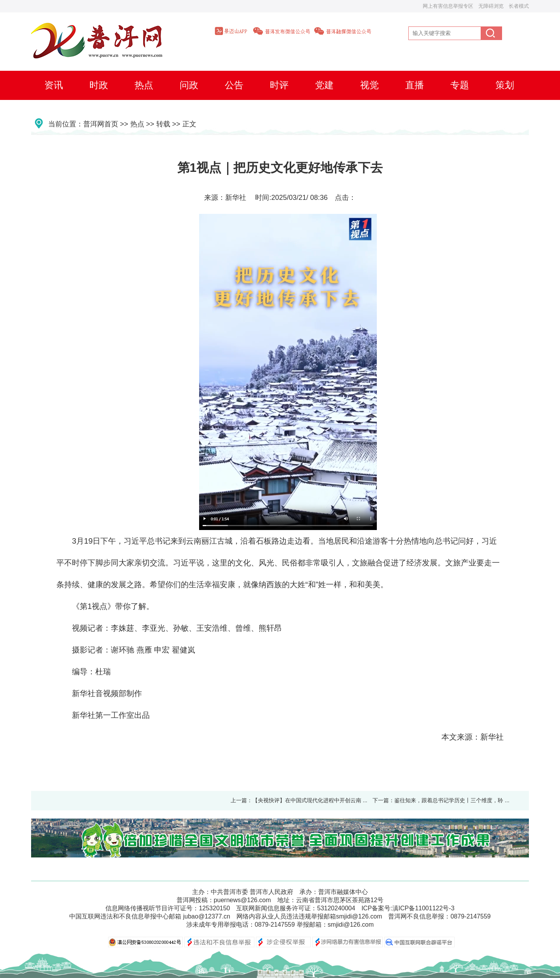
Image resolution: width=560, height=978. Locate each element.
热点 (137, 124)
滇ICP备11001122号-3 (423, 908)
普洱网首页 (101, 124)
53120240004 (336, 908)
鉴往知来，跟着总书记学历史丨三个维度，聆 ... (452, 800)
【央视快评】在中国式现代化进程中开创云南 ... (310, 800)
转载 (163, 124)
